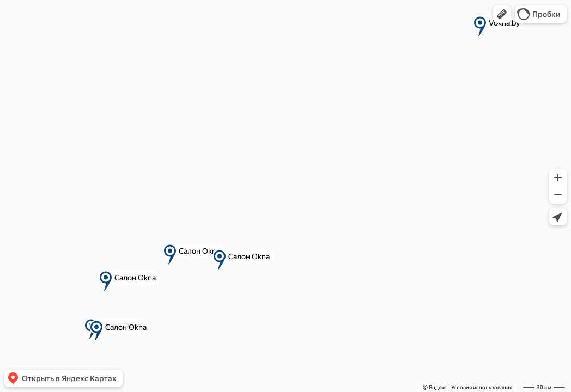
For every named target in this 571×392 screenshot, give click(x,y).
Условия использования (482, 387)
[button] (502, 14)
